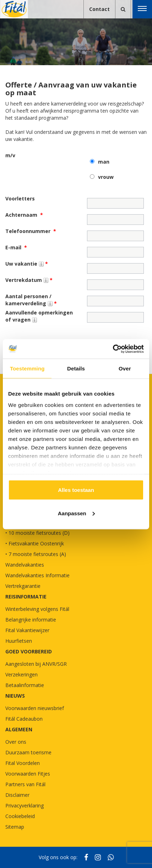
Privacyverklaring (25, 805)
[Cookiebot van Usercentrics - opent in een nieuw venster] (113, 349)
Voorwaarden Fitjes (28, 774)
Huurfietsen (19, 641)
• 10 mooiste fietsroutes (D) (37, 533)
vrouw (106, 177)
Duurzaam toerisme (28, 752)
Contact (99, 9)
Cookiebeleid (20, 816)
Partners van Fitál (25, 784)
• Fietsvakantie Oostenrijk (35, 543)
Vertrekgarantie (23, 586)
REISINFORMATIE (26, 597)
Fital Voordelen (23, 763)
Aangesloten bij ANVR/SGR (36, 664)
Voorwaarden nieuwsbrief (35, 708)
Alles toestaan (76, 490)
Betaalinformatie (25, 685)
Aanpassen (76, 513)
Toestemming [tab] (27, 368)
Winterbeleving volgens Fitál (37, 609)
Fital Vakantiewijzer (27, 630)
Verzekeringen (21, 674)
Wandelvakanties (25, 565)
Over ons (16, 742)
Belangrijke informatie (31, 620)
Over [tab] (125, 368)
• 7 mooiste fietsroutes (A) (36, 554)
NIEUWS (15, 696)
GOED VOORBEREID (29, 651)
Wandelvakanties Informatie (37, 575)
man (104, 162)
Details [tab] (76, 368)
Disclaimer (17, 795)
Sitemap (15, 827)
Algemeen (19, 729)
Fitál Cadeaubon (24, 719)
